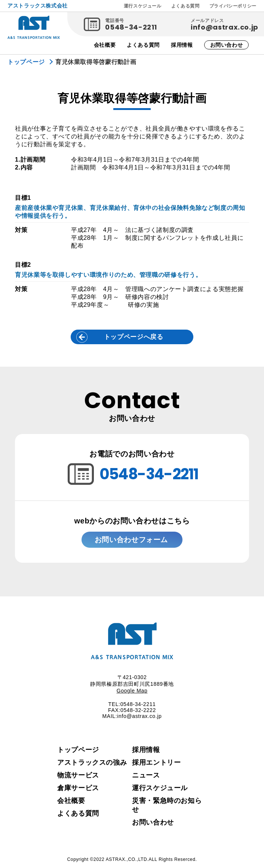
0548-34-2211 (131, 27)
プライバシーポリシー (233, 6)
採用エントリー (156, 765)
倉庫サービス (78, 790)
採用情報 (182, 45)
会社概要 (105, 45)
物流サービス (78, 777)
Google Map (132, 693)
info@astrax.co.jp (225, 27)
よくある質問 (185, 6)
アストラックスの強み (92, 765)
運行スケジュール (143, 6)
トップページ (78, 752)
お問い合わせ (227, 45)
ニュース (146, 777)
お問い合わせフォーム (130, 541)
